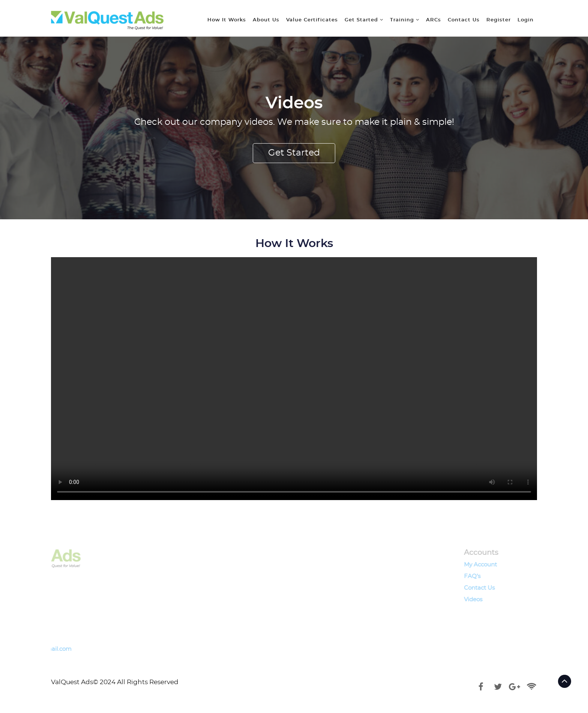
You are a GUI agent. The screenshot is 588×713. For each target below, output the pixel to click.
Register (499, 20)
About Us (266, 20)
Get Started (364, 20)
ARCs (433, 20)
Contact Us (464, 20)
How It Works (227, 20)
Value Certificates (312, 20)
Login (526, 20)
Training (405, 20)
